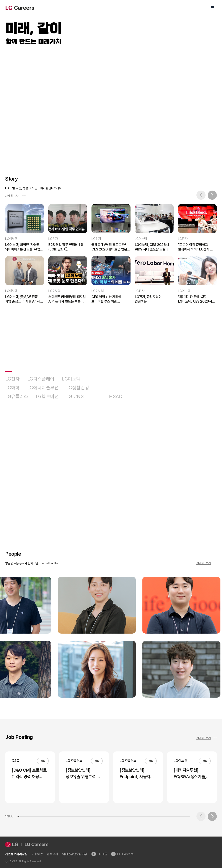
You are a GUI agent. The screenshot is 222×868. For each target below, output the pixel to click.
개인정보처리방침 (16, 854)
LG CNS (75, 396)
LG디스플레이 (41, 379)
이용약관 (37, 854)
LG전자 (12, 379)
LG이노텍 (71, 379)
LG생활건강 (78, 388)
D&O (96, 396)
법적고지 (52, 854)
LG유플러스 (17, 396)
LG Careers (122, 854)
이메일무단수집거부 (75, 854)
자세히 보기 (15, 196)
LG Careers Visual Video (111, 105)
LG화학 (12, 388)
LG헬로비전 (47, 396)
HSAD (116, 396)
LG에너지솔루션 (43, 388)
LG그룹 (99, 854)
